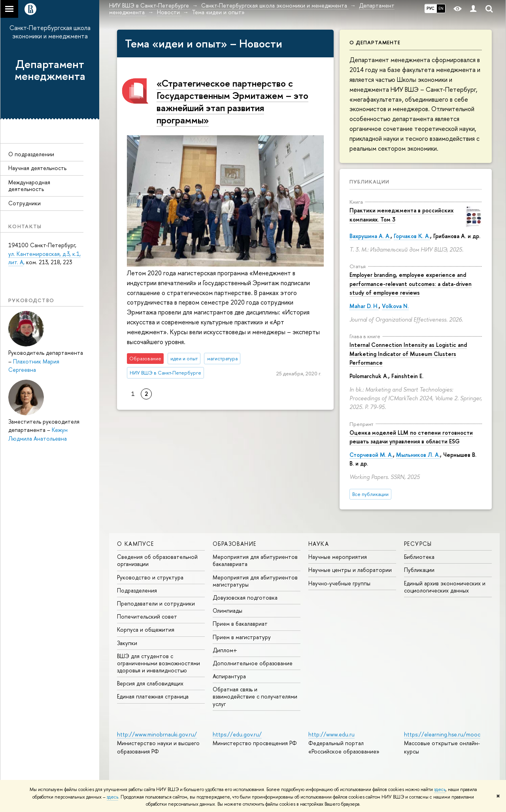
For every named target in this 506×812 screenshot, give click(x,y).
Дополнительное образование (253, 663)
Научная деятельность (37, 168)
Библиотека (419, 557)
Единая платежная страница (153, 696)
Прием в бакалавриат (240, 624)
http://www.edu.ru (331, 734)
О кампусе (136, 544)
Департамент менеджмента (50, 70)
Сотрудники (25, 203)
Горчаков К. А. (412, 236)
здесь (440, 789)
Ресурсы (418, 544)
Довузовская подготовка (245, 597)
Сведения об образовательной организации (157, 560)
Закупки (127, 643)
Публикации (369, 182)
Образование (234, 544)
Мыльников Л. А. (418, 455)
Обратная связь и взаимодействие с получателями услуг (255, 696)
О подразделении (31, 154)
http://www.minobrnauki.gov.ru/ (157, 734)
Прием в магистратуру (242, 637)
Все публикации (370, 494)
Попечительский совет (147, 616)
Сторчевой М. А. (371, 455)
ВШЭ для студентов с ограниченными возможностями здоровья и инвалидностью (159, 663)
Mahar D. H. (364, 306)
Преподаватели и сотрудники (156, 603)
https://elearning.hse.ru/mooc (442, 734)
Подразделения (137, 590)
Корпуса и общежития (146, 629)
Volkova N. (395, 306)
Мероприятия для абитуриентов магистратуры (255, 581)
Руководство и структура (150, 577)
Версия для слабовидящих (150, 683)
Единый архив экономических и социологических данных (445, 587)
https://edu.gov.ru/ (237, 734)
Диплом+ (225, 650)
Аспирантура (229, 676)
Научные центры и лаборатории (350, 570)
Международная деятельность (29, 185)
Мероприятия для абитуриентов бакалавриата (255, 560)
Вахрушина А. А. (370, 236)
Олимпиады (228, 610)
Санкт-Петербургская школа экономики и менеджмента (50, 32)
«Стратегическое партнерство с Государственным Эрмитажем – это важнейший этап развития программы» (232, 102)
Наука (319, 544)
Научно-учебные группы (339, 583)
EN (441, 8)
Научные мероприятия (338, 557)
